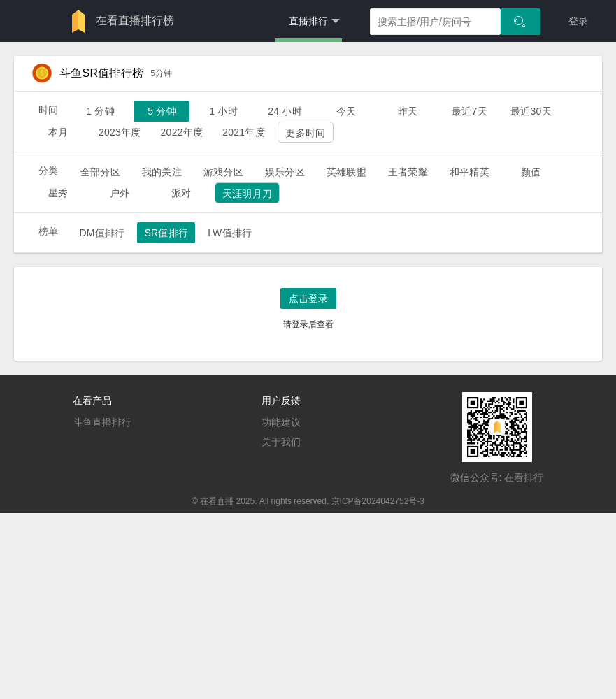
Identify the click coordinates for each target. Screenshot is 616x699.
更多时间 (305, 133)
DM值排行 (102, 233)
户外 (120, 193)
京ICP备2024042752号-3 (378, 501)
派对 (181, 193)
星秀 (58, 193)
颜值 (531, 172)
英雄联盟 (346, 172)
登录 (578, 21)
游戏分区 (223, 172)
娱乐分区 (285, 172)
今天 (346, 111)
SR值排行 (166, 233)
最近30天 (531, 111)
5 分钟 (162, 111)
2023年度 (120, 132)
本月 (58, 132)
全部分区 (100, 172)
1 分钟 (100, 111)
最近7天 (470, 111)
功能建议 (281, 422)
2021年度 (244, 132)
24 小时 (285, 111)
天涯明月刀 (247, 194)
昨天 (408, 111)
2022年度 (182, 132)
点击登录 (308, 298)
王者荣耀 (408, 172)
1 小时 (223, 111)
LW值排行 (230, 233)
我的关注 (162, 172)
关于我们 (281, 442)
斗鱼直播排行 (102, 422)
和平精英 (470, 172)
